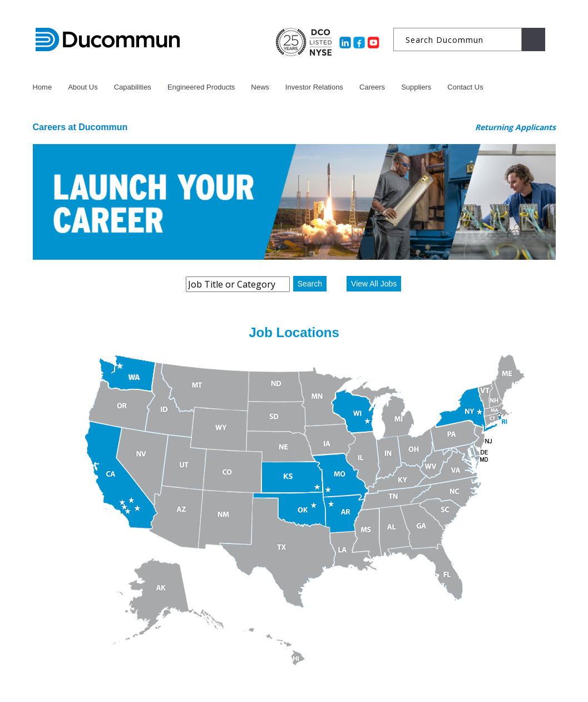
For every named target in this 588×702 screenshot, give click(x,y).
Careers (372, 87)
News (260, 87)
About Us (83, 87)
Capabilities (133, 87)
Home (43, 87)
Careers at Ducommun (80, 127)
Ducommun (108, 40)
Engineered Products (201, 87)
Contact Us (465, 87)
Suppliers (416, 87)
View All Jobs (374, 284)
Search (310, 284)
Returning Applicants (515, 127)
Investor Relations (314, 87)
